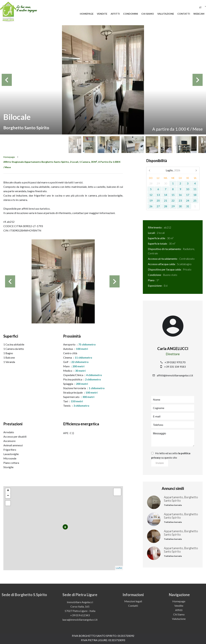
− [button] (8, 496)
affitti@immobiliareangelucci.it (175, 375)
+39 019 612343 (80, 615)
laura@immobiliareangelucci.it (80, 620)
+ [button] (8, 491)
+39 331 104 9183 (175, 367)
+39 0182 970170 (175, 362)
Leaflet (119, 568)
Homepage (9, 157)
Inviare (160, 463)
